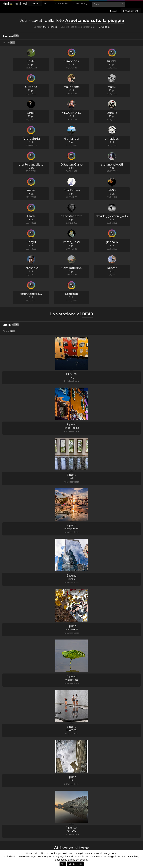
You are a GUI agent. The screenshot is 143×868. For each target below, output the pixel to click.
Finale (9, 42)
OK (63, 864)
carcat (31, 113)
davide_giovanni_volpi (112, 216)
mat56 (112, 87)
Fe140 (31, 61)
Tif (71, 781)
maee (31, 190)
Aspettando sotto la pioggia (95, 20)
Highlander (71, 139)
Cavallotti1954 (71, 268)
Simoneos (72, 61)
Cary (71, 378)
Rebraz (112, 268)
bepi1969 (71, 730)
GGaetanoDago (72, 165)
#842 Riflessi (50, 27)
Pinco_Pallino (71, 428)
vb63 (112, 190)
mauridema (71, 87)
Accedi (114, 11)
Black (31, 216)
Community (80, 4)
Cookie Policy (75, 864)
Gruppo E (104, 27)
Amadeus (112, 139)
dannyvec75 (71, 630)
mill (72, 478)
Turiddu (112, 61)
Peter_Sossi (71, 242)
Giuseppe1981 (72, 529)
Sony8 (31, 242)
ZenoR (112, 113)
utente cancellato (31, 165)
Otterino (31, 87)
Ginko (72, 579)
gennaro (112, 242)
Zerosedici (31, 268)
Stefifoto (72, 294)
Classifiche (62, 4)
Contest (35, 4)
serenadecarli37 (31, 294)
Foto (47, 4)
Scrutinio (11, 36)
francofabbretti (72, 216)
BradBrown (72, 190)
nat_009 (71, 831)
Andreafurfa (31, 139)
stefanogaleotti (112, 165)
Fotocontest (15, 3)
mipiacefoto (72, 680)
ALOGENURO (72, 113)
